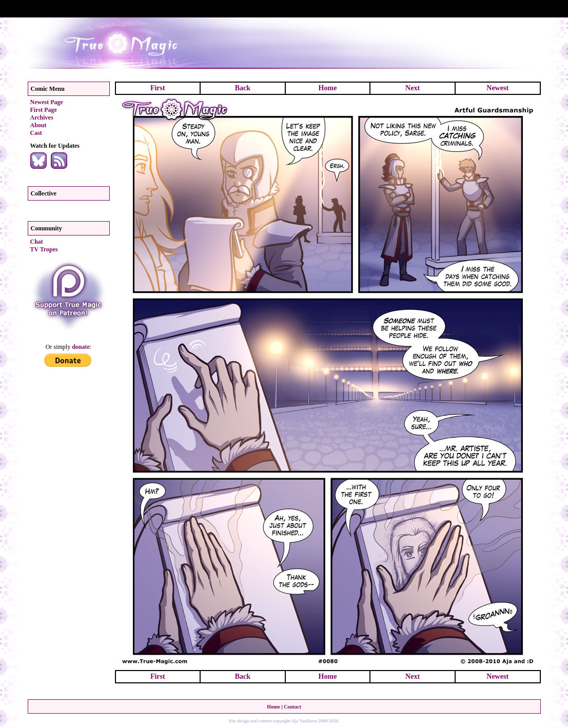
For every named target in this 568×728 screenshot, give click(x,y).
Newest (497, 88)
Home (328, 88)
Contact (292, 707)
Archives (42, 117)
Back (243, 88)
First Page (44, 110)
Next (413, 88)
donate (81, 347)
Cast (36, 133)
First (158, 88)
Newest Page (47, 102)
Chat (37, 242)
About (38, 125)
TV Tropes (44, 249)
